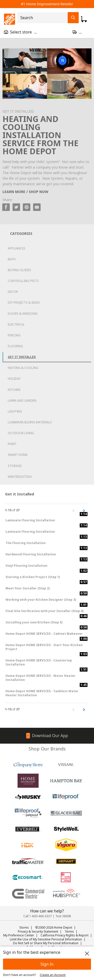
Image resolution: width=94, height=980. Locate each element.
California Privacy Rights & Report (65, 935)
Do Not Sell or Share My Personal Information (46, 943)
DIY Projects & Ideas (24, 303)
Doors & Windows (23, 314)
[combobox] (44, 18)
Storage (15, 466)
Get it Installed (22, 357)
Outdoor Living (21, 433)
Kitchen (14, 390)
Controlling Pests (23, 281)
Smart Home (18, 455)
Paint (12, 444)
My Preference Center (19, 935)
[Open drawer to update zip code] (81, 32)
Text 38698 (63, 916)
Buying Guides (19, 270)
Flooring (15, 346)
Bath (12, 259)
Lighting (15, 411)
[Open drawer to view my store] (21, 32)
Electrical (16, 324)
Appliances (17, 248)
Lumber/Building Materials (30, 422)
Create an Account (53, 975)
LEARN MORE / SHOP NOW (25, 192)
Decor (13, 292)
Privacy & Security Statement (38, 931)
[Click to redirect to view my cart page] (84, 19)
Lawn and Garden (22, 401)
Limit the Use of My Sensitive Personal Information (46, 939)
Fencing (14, 335)
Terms (69, 931)
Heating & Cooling (23, 368)
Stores (24, 927)
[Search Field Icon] (73, 18)
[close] (87, 954)
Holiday (14, 379)
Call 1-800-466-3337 (37, 916)
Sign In (47, 964)
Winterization (20, 477)
